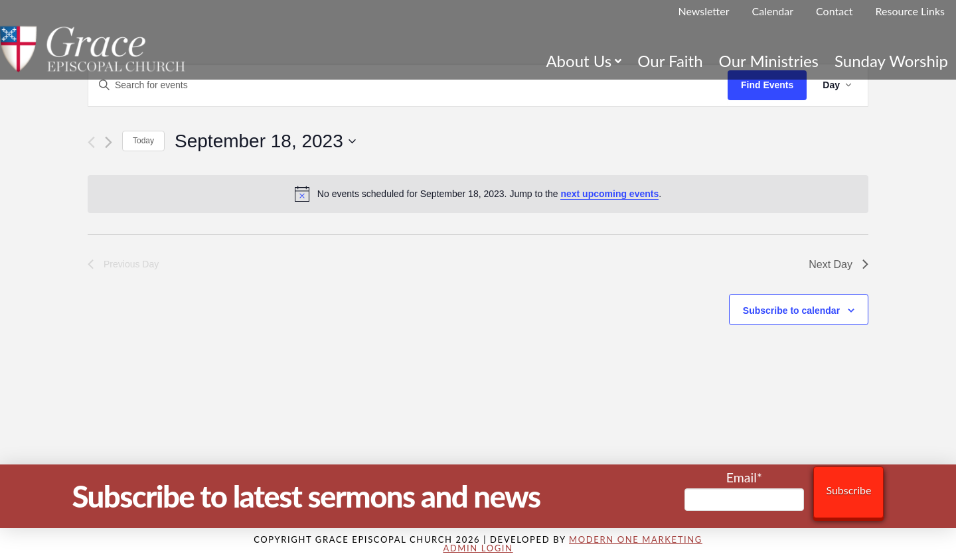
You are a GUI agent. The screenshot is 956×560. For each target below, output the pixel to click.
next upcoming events (609, 194)
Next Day (838, 264)
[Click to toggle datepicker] (265, 141)
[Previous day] (91, 142)
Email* (745, 491)
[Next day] (109, 142)
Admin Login (478, 548)
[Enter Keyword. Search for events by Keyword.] (408, 85)
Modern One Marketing (636, 539)
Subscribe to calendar (791, 311)
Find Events (767, 85)
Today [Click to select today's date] (143, 141)
